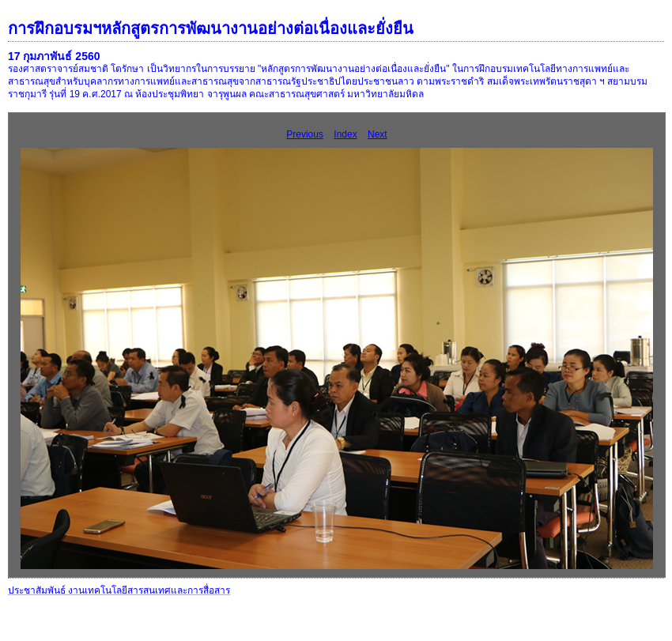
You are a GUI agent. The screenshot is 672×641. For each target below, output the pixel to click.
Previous (305, 134)
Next (378, 134)
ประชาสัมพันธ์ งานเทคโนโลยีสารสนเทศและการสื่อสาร (119, 590)
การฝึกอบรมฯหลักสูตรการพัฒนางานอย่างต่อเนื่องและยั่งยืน (211, 28)
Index (345, 134)
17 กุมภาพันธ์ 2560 (54, 56)
